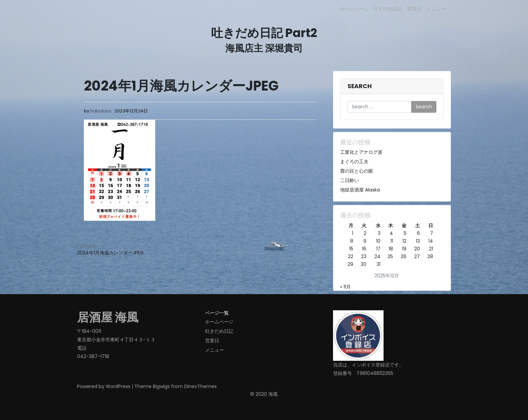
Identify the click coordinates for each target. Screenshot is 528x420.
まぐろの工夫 (354, 162)
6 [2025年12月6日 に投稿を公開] (418, 233)
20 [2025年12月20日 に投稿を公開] (417, 249)
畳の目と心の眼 (357, 171)
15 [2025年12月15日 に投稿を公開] (351, 249)
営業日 (414, 9)
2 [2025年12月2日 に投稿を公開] (365, 233)
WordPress (118, 386)
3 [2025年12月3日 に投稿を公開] (379, 233)
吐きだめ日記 (388, 9)
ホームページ (354, 9)
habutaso (101, 111)
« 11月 (345, 287)
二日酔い (350, 180)
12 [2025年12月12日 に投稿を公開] (404, 241)
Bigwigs (161, 386)
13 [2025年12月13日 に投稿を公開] (418, 241)
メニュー (436, 9)
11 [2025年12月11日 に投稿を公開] (392, 241)
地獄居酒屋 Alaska (360, 190)
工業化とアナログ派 (361, 152)
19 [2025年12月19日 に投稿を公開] (404, 249)
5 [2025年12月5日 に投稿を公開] (405, 233)
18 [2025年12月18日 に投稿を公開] (391, 249)
